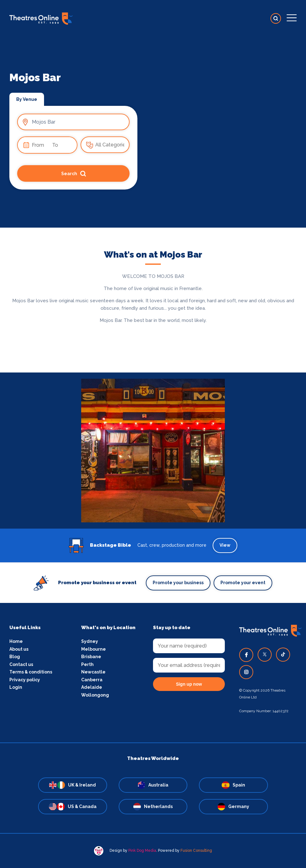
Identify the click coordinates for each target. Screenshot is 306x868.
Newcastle (93, 672)
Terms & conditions (31, 672)
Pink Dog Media (142, 851)
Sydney (90, 641)
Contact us (21, 664)
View (225, 545)
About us (19, 649)
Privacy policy (25, 680)
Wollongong (95, 695)
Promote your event (243, 583)
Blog (15, 657)
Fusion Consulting (196, 851)
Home (16, 641)
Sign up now (189, 684)
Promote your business (178, 583)
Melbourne (94, 649)
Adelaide (92, 687)
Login (16, 687)
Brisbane (91, 657)
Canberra (92, 680)
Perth (87, 664)
